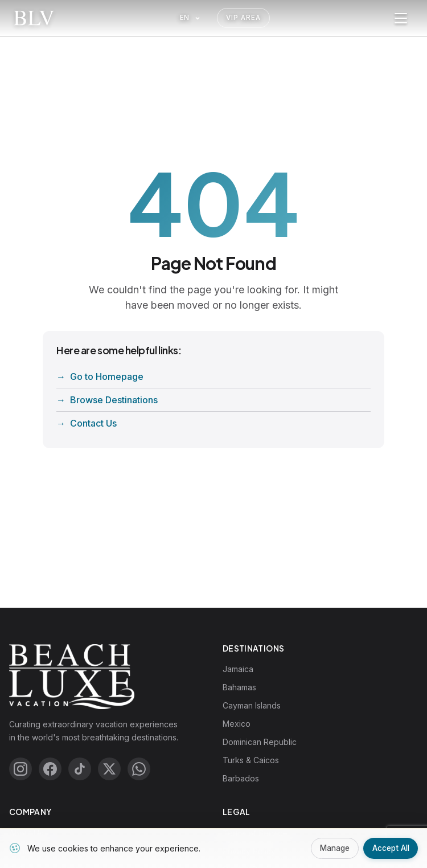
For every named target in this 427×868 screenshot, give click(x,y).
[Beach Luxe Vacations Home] (34, 18)
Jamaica (238, 669)
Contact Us (93, 423)
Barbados (241, 778)
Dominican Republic (260, 742)
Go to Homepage (107, 376)
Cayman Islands (252, 705)
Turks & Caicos (251, 760)
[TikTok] (80, 769)
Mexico (237, 724)
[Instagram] (20, 769)
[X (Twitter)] (109, 769)
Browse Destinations (114, 400)
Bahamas (239, 687)
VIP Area (244, 18)
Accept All (389, 848)
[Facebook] (50, 769)
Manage (330, 848)
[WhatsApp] (139, 769)
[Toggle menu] (401, 18)
